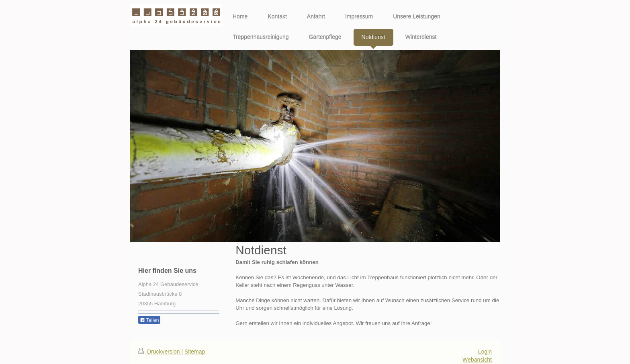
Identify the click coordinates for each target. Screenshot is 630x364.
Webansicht (477, 360)
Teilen (149, 320)
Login (485, 352)
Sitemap (195, 352)
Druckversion (160, 352)
